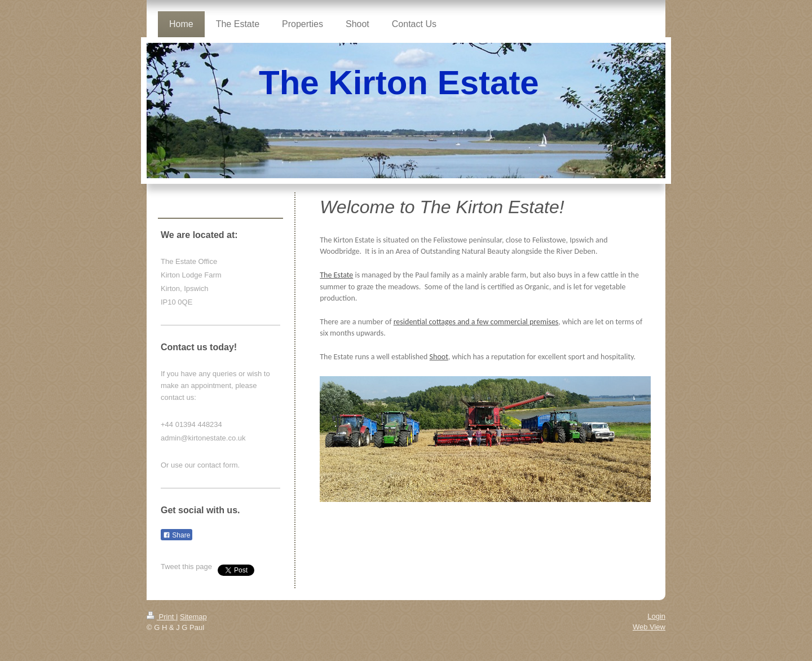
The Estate (336, 275)
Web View (649, 627)
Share (176, 535)
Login (656, 616)
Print (161, 617)
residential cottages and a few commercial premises (476, 322)
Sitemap (193, 617)
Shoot (439, 357)
